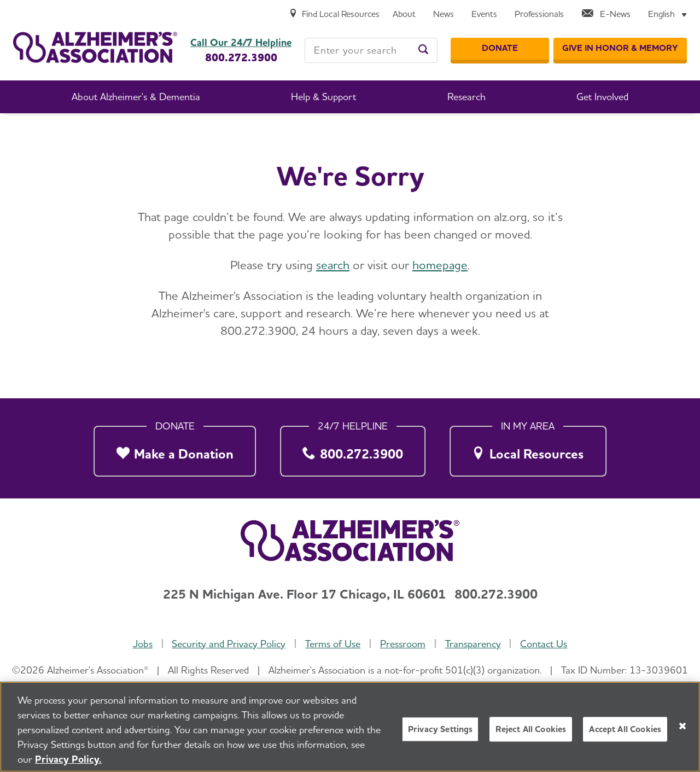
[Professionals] (539, 14)
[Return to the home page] (95, 47)
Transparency (473, 644)
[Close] (682, 727)
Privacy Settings (441, 730)
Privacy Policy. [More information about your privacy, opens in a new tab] (68, 760)
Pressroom (403, 644)
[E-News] (606, 14)
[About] (404, 14)
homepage (440, 265)
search (333, 265)
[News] (444, 14)
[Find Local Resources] (334, 14)
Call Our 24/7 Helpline (241, 43)
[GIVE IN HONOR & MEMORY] (620, 49)
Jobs (143, 644)
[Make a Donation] (175, 448)
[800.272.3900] (353, 448)
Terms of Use (333, 644)
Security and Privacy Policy (229, 644)
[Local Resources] (528, 448)
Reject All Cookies (531, 730)
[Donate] (500, 49)
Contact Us (544, 644)
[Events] (484, 14)
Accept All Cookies (625, 730)
